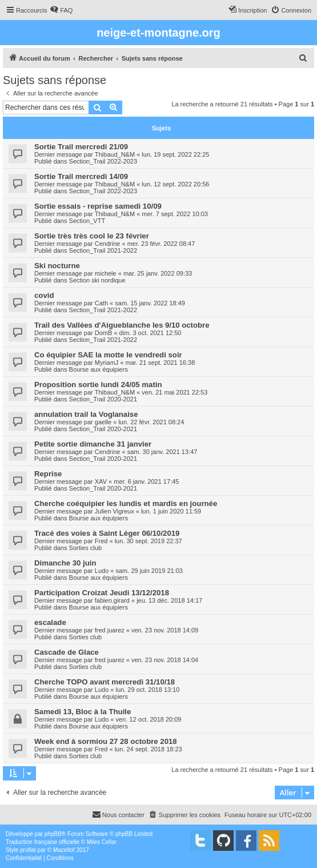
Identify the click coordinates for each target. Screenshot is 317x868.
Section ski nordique (97, 280)
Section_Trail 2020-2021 (103, 399)
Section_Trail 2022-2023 (103, 161)
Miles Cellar (102, 842)
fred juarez (110, 630)
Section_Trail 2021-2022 (103, 250)
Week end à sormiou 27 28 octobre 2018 (106, 741)
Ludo (102, 571)
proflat (28, 850)
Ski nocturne (57, 266)
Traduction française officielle (43, 842)
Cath (101, 303)
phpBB (53, 834)
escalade (50, 622)
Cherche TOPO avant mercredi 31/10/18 (105, 682)
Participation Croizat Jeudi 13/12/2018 (102, 593)
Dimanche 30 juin (65, 563)
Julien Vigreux (115, 511)
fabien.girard (112, 600)
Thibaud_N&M (115, 154)
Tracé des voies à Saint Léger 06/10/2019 (107, 533)
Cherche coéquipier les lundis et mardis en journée (126, 503)
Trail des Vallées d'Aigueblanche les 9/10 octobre (122, 325)
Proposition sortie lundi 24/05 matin (98, 385)
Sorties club (85, 548)
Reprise (48, 474)
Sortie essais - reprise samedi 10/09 (98, 206)
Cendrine (108, 244)
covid (44, 295)
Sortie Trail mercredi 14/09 (81, 176)
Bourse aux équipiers (99, 369)
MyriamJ (107, 363)
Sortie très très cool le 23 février (92, 236)
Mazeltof (64, 850)
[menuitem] (61, 10)
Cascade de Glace (67, 652)
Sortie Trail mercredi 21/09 (81, 147)
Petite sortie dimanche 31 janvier (93, 444)
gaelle (103, 422)
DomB (104, 333)
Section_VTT (87, 221)
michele (106, 273)
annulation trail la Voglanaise (86, 414)
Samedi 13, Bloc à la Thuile (83, 712)
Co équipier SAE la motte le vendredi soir (108, 355)
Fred (101, 541)
